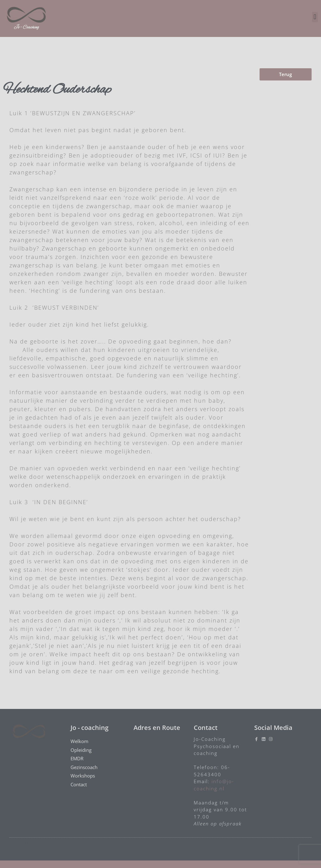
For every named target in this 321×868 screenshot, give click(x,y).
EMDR (79, 759)
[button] (315, 17)
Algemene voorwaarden (156, 843)
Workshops (83, 776)
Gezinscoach (86, 767)
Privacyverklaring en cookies (220, 843)
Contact (80, 785)
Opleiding (81, 750)
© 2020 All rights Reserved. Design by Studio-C (55, 843)
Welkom (81, 741)
